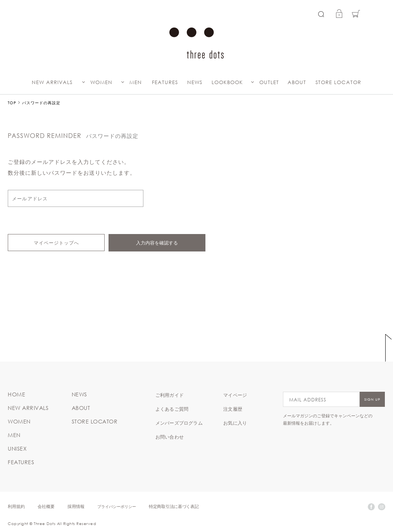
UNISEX (17, 449)
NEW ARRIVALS (52, 82)
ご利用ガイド (170, 395)
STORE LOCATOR (338, 82)
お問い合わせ (170, 437)
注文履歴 (233, 409)
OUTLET (269, 82)
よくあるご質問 (172, 409)
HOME (16, 394)
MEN (136, 82)
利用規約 (16, 506)
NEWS (195, 82)
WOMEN (101, 82)
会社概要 (46, 506)
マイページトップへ (56, 243)
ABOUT (297, 82)
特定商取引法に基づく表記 (174, 506)
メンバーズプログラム (179, 423)
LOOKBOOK (227, 82)
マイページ (235, 395)
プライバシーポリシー (117, 506)
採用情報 (76, 506)
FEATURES (165, 82)
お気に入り (235, 423)
